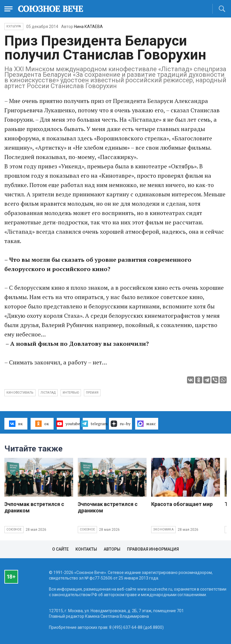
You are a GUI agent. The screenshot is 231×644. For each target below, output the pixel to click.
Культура (14, 26)
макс (147, 424)
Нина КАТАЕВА (88, 27)
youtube (68, 424)
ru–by (121, 424)
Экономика (163, 529)
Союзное (14, 529)
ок (42, 424)
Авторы (112, 549)
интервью (71, 393)
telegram (94, 424)
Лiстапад (48, 393)
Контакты (86, 549)
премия (92, 393)
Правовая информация (153, 549)
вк (16, 424)
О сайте (60, 549)
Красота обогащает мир (182, 504)
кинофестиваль (20, 393)
